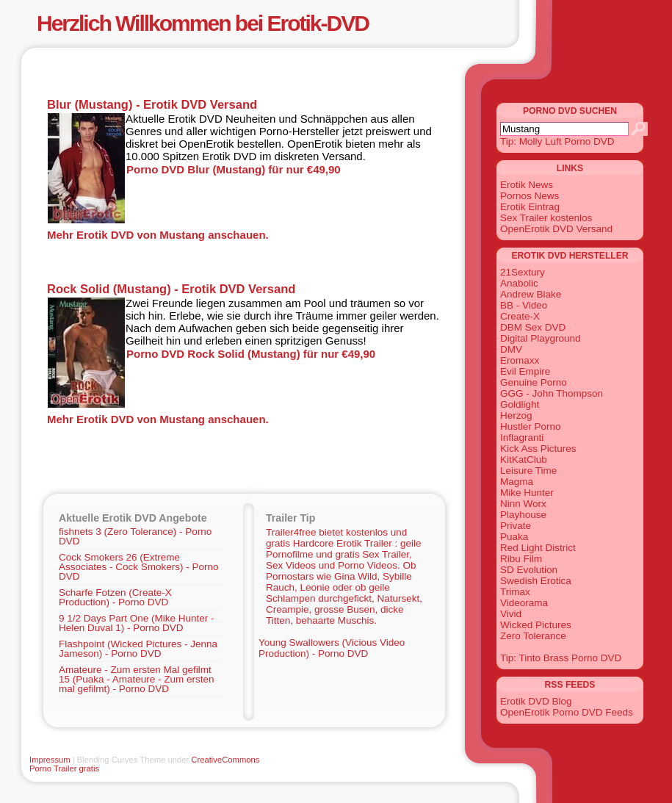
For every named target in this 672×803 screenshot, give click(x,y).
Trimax (515, 592)
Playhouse (523, 515)
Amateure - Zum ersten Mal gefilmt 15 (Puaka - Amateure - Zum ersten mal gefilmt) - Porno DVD (137, 679)
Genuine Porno (534, 382)
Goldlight (520, 404)
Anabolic (519, 283)
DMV (511, 349)
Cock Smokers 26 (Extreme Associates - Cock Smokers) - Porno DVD (139, 567)
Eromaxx (520, 360)
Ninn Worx (523, 504)
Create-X (520, 316)
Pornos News (530, 196)
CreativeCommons (225, 760)
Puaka (514, 537)
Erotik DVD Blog (536, 701)
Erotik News (527, 185)
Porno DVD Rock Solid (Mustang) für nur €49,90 (251, 354)
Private (516, 526)
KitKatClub (524, 460)
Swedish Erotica (536, 581)
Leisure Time (528, 471)
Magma (517, 482)
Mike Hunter (527, 493)
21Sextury (523, 272)
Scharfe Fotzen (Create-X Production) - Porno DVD (115, 597)
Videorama (524, 603)
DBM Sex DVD (533, 327)
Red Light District (538, 548)
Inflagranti (522, 437)
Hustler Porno (531, 426)
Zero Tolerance (533, 636)
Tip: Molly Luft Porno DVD (557, 141)
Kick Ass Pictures (538, 449)
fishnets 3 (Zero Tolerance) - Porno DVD (135, 536)
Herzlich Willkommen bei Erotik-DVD (203, 23)
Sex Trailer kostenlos (546, 218)
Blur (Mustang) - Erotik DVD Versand (152, 104)
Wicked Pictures (536, 625)
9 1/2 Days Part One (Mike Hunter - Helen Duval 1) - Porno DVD (137, 623)
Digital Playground (541, 338)
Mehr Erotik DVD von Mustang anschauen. (158, 235)
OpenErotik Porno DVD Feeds (567, 712)
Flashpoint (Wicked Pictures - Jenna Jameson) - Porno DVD (138, 649)
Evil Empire (525, 371)
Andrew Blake (531, 294)
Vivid (511, 614)
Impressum (50, 760)
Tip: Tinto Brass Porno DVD (561, 658)
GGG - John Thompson (552, 393)
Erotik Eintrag (530, 207)
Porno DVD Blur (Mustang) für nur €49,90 (234, 169)
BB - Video (524, 305)
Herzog (516, 415)
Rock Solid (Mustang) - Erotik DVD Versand (171, 289)
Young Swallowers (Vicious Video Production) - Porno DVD (332, 648)
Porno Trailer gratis (64, 768)
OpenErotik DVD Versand (556, 229)
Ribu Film (521, 559)
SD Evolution (529, 570)
